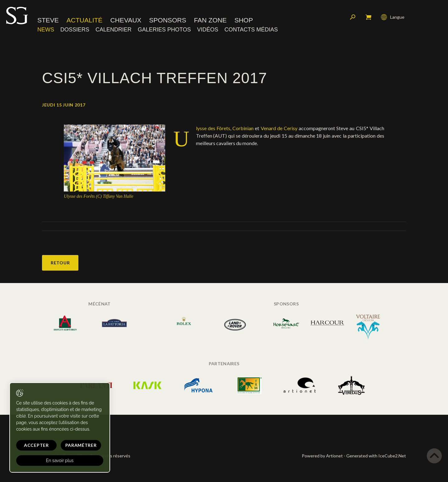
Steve (48, 20)
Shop (244, 20)
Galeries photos (164, 30)
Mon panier (368, 17)
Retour (60, 263)
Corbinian (243, 128)
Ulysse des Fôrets (213, 128)
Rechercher (353, 17)
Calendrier (114, 30)
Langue (393, 17)
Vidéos (208, 30)
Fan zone (210, 20)
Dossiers (75, 30)
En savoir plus (60, 461)
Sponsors (168, 20)
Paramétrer (81, 445)
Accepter (36, 445)
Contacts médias (251, 30)
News (46, 30)
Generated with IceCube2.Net (376, 456)
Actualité (85, 20)
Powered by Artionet (322, 456)
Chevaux (126, 20)
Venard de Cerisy (279, 128)
